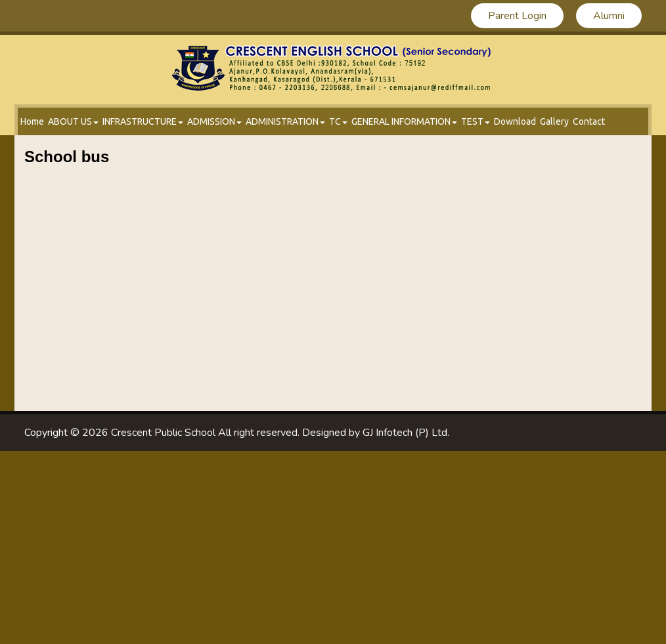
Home (32, 121)
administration (285, 121)
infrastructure (143, 121)
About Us (73, 121)
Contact (589, 121)
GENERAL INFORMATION (404, 121)
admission (214, 121)
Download (515, 121)
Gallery (554, 121)
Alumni (609, 16)
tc (338, 121)
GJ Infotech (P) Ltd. (406, 433)
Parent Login (517, 16)
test (476, 121)
